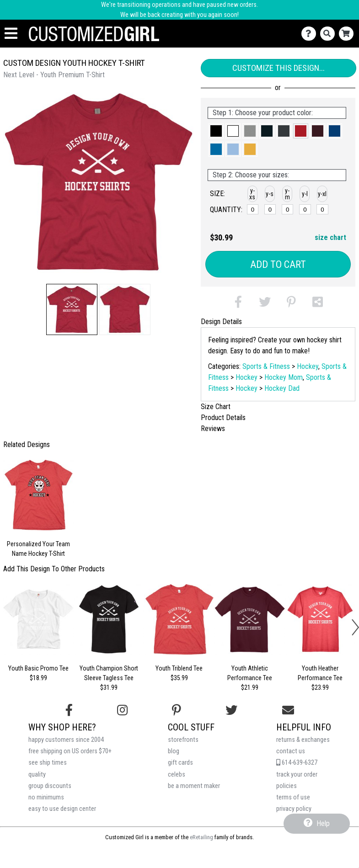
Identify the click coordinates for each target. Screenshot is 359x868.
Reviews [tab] (213, 429)
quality (37, 775)
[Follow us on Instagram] (122, 710)
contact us (291, 751)
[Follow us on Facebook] (69, 710)
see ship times (48, 763)
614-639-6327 (297, 763)
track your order (297, 775)
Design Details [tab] (221, 322)
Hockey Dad (282, 388)
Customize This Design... (279, 68)
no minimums (46, 797)
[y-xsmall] (253, 209)
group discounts (50, 786)
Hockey (308, 366)
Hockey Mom (284, 377)
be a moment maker (194, 786)
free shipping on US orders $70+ (70, 751)
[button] (72, 309)
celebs (177, 775)
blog (174, 751)
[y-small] (270, 209)
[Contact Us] (311, 34)
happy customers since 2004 (66, 740)
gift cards (180, 763)
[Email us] (288, 710)
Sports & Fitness (266, 366)
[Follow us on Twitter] (231, 710)
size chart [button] (330, 237)
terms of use (293, 797)
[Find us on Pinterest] (177, 710)
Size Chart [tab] (216, 407)
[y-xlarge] (322, 209)
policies (287, 786)
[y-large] (305, 209)
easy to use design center (62, 809)
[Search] (330, 34)
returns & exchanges (303, 740)
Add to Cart (278, 264)
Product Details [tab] (223, 418)
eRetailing (201, 837)
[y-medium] (287, 209)
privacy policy (294, 809)
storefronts (183, 740)
